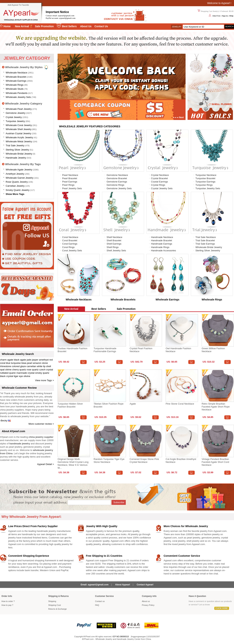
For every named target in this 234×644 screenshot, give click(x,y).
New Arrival (22, 26)
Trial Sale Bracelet (205, 240)
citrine (8, 370)
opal (2, 370)
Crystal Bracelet (159, 178)
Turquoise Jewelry (15, 121)
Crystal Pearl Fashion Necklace (141, 350)
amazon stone (40, 363)
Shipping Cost (55, 605)
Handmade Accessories (164, 250)
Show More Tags (15, 194)
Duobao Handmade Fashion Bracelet (72, 350)
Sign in (225, 16)
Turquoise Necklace (206, 175)
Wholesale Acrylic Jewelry (19, 137)
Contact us (100, 601)
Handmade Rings (160, 247)
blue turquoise (13, 363)
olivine (27, 376)
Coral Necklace (70, 237)
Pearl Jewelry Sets (72, 188)
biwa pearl (27, 363)
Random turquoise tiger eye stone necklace (109, 461)
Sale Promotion (44, 26)
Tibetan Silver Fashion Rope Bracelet (109, 405)
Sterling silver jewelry (17, 150)
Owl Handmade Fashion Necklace (178, 350)
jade (29, 360)
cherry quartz (19, 370)
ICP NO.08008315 (121, 637)
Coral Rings (68, 247)
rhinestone (6, 366)
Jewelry (177, 27)
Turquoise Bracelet (205, 178)
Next (181, 117)
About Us (86, 26)
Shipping (52, 601)
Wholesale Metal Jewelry (19, 141)
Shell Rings (113, 247)
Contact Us (101, 26)
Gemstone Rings (115, 185)
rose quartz (33, 370)
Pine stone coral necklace (180, 404)
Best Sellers (69, 26)
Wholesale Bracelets (123, 300)
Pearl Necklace (70, 175)
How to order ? (8, 601)
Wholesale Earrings (16, 81)
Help (231, 16)
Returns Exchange (57, 609)
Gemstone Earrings (117, 182)
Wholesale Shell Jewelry (19, 129)
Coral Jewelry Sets (72, 250)
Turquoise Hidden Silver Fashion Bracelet (70, 405)
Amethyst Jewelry (15, 174)
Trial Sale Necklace (206, 237)
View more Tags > (45, 380)
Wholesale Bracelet (16, 77)
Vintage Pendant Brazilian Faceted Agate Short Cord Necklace (215, 462)
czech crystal (46, 370)
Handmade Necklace (162, 237)
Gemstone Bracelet (117, 178)
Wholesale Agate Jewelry (19, 170)
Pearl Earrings (70, 182)
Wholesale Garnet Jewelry (20, 178)
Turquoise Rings (204, 185)
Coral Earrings (70, 244)
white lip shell (44, 366)
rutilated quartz (8, 373)
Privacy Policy (148, 605)
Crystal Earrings (159, 182)
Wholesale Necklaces (79, 300)
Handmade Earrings (162, 244)
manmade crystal (26, 373)
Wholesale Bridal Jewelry (19, 154)
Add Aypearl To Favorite (18, 5)
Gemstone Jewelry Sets (119, 188)
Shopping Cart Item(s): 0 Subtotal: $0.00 (217, 11)
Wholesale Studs (15, 89)
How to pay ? (7, 605)
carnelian (31, 366)
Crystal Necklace (160, 175)
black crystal (7, 376)
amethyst (44, 360)
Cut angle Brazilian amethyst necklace (181, 461)
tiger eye (18, 376)
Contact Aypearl (145, 585)
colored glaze (19, 366)
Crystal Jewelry (14, 117)
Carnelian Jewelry (15, 186)
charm (3, 360)
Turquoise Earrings (205, 182)
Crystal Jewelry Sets (162, 188)
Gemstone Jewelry (16, 113)
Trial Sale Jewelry (15, 145)
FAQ (97, 605)
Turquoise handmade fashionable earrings (105, 350)
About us (146, 601)
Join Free (216, 16)
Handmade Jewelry (16, 158)
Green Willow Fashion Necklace (213, 350)
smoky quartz (42, 373)
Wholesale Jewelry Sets (18, 97)
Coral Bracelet (70, 240)
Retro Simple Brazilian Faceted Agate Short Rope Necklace (216, 407)
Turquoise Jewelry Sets (208, 188)
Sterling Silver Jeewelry (208, 250)
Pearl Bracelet (70, 178)
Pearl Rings (68, 185)
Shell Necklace (114, 237)
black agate (20, 360)
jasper (35, 360)
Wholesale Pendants (17, 93)
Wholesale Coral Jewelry (19, 125)
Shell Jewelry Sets (116, 250)
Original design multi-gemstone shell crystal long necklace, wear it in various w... (73, 464)
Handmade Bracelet (162, 240)
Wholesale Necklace (16, 73)
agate (10, 360)
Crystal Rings (158, 185)
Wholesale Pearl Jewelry (19, 109)
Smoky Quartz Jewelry (18, 190)
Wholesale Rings (15, 85)
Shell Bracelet (114, 240)
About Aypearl (123, 585)
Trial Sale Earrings (205, 244)
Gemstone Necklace (117, 175)
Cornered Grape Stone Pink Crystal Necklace (144, 461)
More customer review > (41, 424)
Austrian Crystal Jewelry (18, 133)
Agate (133, 404)
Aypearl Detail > (46, 464)
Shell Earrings (114, 244)
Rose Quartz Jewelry (17, 182)
